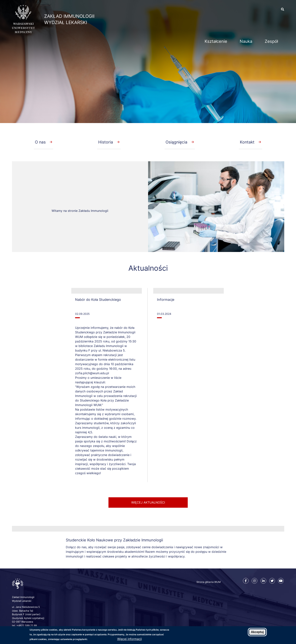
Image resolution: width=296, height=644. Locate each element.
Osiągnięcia (176, 142)
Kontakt (247, 142)
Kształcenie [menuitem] (216, 41)
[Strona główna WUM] (23, 32)
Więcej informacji (130, 639)
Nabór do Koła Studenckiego (98, 300)
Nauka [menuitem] (246, 41)
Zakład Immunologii (69, 16)
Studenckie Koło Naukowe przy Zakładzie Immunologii (114, 540)
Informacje (166, 300)
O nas (40, 142)
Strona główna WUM (209, 582)
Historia (106, 142)
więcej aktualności (148, 502)
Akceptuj (257, 632)
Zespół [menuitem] (271, 41)
